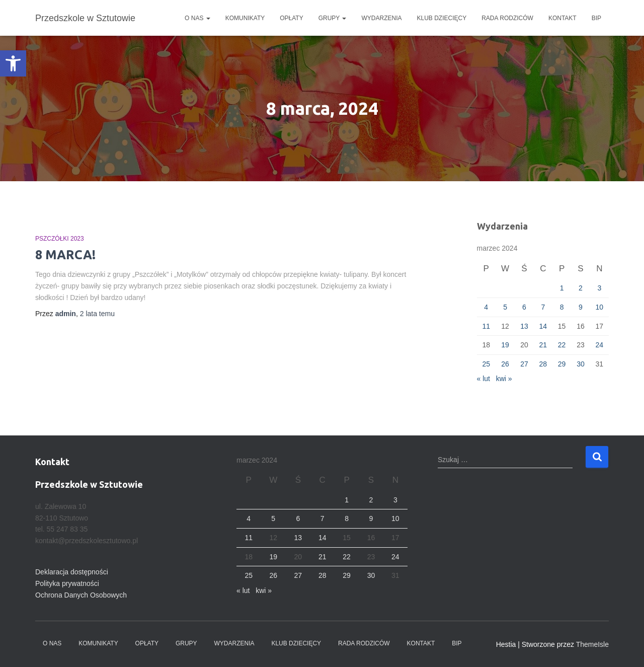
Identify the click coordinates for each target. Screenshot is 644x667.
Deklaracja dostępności (72, 572)
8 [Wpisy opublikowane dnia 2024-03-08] (562, 307)
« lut (484, 379)
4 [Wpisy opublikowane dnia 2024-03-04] (486, 307)
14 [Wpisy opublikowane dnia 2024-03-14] (543, 326)
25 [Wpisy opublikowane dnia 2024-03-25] (486, 364)
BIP (596, 18)
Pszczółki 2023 (60, 239)
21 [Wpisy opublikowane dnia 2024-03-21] (543, 345)
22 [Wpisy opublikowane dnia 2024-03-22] (562, 345)
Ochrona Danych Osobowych (81, 595)
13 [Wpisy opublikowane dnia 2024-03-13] (524, 326)
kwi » (504, 379)
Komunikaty (245, 18)
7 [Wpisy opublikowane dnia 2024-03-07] (543, 307)
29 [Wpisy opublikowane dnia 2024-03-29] (562, 364)
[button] (13, 63)
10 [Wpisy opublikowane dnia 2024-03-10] (600, 307)
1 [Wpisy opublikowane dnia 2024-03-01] (562, 288)
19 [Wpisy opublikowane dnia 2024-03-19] (505, 345)
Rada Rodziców (507, 18)
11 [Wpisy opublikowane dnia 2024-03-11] (486, 326)
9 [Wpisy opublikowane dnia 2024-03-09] (581, 307)
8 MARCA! (65, 255)
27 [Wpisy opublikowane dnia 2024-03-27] (524, 364)
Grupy (333, 18)
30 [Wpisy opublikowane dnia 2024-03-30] (581, 364)
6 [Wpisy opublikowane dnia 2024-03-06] (524, 307)
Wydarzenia (381, 18)
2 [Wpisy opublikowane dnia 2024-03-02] (581, 288)
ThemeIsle (592, 644)
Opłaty (291, 18)
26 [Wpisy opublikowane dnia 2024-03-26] (505, 364)
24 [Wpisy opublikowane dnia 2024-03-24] (600, 345)
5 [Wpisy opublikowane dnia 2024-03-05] (505, 307)
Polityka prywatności (67, 583)
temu (97, 314)
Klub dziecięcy (442, 18)
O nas (197, 18)
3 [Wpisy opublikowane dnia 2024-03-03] (599, 288)
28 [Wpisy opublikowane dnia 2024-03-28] (543, 364)
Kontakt (562, 18)
